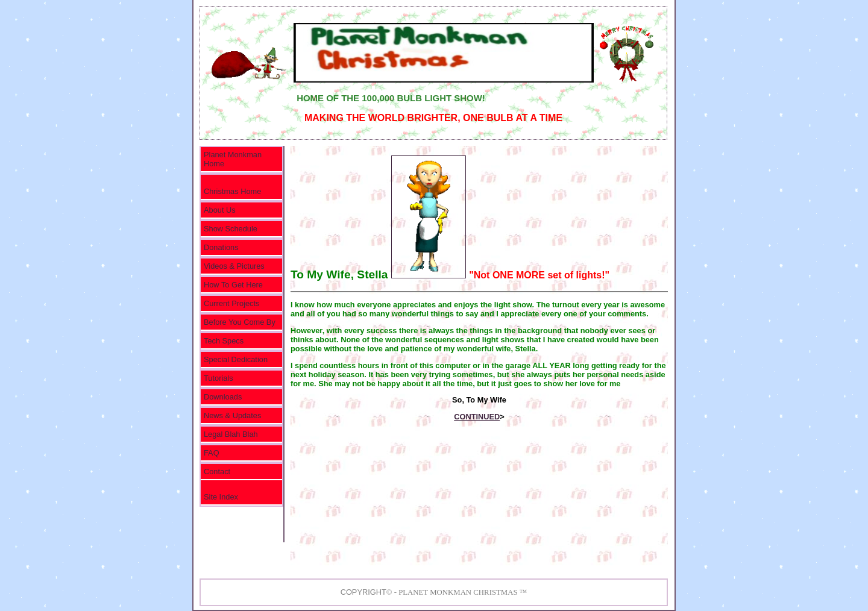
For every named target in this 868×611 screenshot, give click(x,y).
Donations (221, 247)
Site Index (221, 497)
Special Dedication (236, 359)
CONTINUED (477, 417)
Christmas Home (232, 191)
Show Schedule (231, 229)
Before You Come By (240, 322)
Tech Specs (224, 341)
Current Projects (231, 303)
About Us (220, 210)
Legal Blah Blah (231, 434)
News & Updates (232, 415)
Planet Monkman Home (233, 159)
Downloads (223, 397)
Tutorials (219, 378)
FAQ (212, 453)
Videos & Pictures (234, 266)
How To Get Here (233, 285)
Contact (217, 472)
